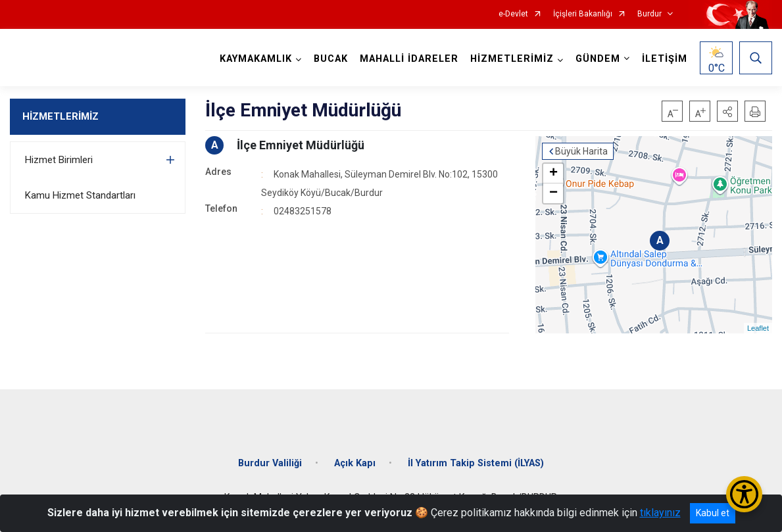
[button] (727, 111)
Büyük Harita (581, 151)
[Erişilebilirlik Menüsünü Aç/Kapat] (744, 494)
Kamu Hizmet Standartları (80, 195)
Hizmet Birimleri (59, 160)
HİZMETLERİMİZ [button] (512, 59)
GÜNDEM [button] (598, 59)
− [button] (553, 193)
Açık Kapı (355, 463)
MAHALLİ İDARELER (409, 59)
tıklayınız (660, 513)
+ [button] (553, 174)
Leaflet (758, 328)
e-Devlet (513, 14)
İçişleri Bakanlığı (583, 14)
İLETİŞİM (665, 59)
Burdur (649, 14)
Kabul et (713, 513)
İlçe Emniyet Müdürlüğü (301, 145)
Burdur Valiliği (270, 463)
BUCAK (331, 59)
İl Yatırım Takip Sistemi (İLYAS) (476, 463)
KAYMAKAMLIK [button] (256, 59)
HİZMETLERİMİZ (61, 116)
